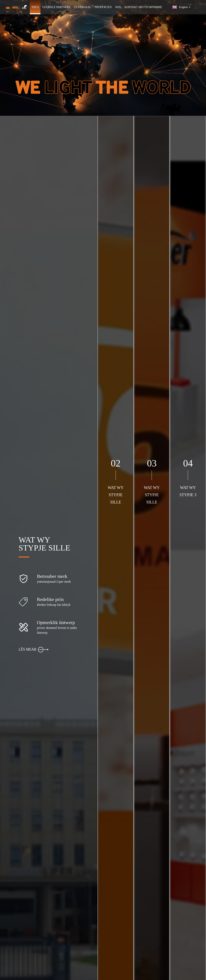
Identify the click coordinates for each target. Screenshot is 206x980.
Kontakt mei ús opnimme (143, 7)
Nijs (118, 7)
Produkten (103, 7)
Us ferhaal (82, 7)
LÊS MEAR (33, 650)
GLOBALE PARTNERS (56, 7)
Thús (35, 7)
